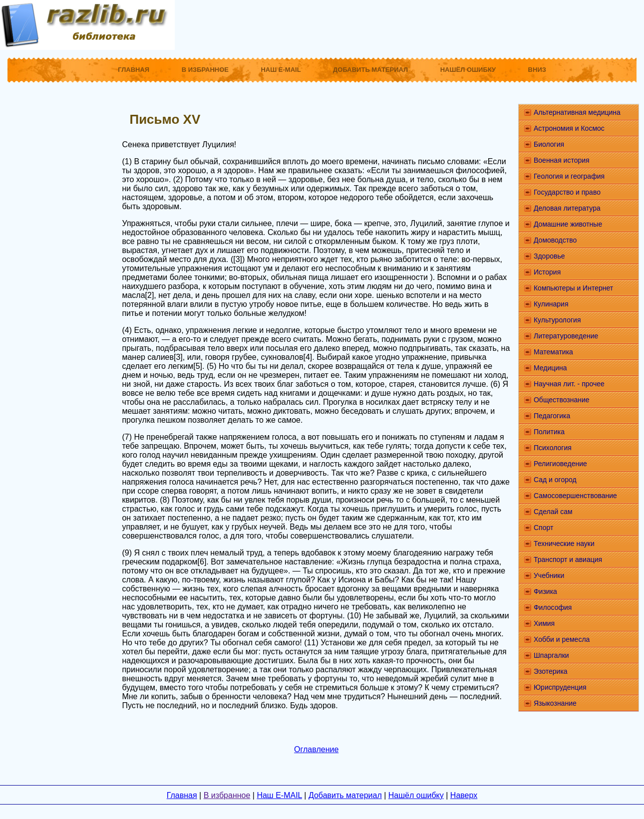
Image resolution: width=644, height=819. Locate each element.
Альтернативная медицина (577, 112)
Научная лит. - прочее (569, 384)
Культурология (557, 320)
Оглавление (316, 749)
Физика (545, 591)
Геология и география (569, 176)
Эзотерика (551, 671)
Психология (553, 448)
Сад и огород (555, 480)
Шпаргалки (551, 655)
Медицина (550, 368)
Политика (549, 432)
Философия (553, 607)
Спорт (543, 528)
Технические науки (564, 544)
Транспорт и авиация (568, 559)
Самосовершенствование (575, 496)
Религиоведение (560, 464)
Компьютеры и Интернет (573, 288)
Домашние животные (568, 224)
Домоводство (555, 240)
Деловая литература (567, 208)
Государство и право (567, 192)
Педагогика (552, 416)
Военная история (562, 160)
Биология (549, 144)
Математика (553, 352)
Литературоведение (566, 336)
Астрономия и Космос (569, 128)
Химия (544, 623)
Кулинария (551, 304)
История (547, 272)
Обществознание (562, 400)
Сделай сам (553, 512)
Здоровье (549, 256)
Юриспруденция (560, 687)
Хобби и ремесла (562, 639)
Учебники (549, 575)
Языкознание (555, 703)
